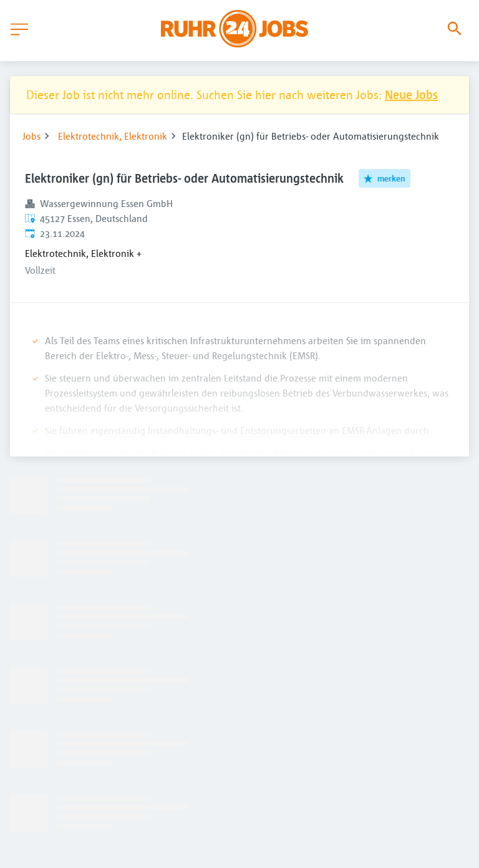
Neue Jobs (411, 94)
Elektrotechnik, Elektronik (113, 136)
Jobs (31, 136)
